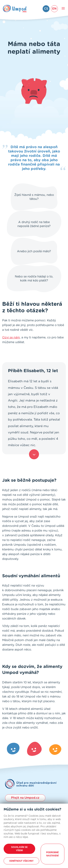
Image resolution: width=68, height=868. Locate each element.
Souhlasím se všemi (19, 849)
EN (54, 9)
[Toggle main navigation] (63, 9)
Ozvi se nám (11, 338)
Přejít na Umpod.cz (25, 798)
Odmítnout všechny (21, 861)
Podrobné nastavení (52, 854)
